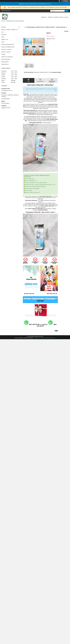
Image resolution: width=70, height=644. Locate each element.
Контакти (50, 17)
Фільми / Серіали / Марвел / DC (10, 30)
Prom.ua (42, 337)
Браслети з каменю (6, 49)
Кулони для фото (6, 59)
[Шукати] (67, 11)
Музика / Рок (5, 39)
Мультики (4, 34)
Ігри (3, 32)
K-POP (3, 42)
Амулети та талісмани (7, 57)
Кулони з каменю (6, 52)
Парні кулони (5, 62)
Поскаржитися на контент (38, 338)
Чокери (3, 54)
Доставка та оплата (58, 17)
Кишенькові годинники (8, 44)
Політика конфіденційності (50, 338)
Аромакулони (5, 64)
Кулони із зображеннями (8, 47)
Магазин (43, 17)
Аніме (3, 37)
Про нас (66, 17)
